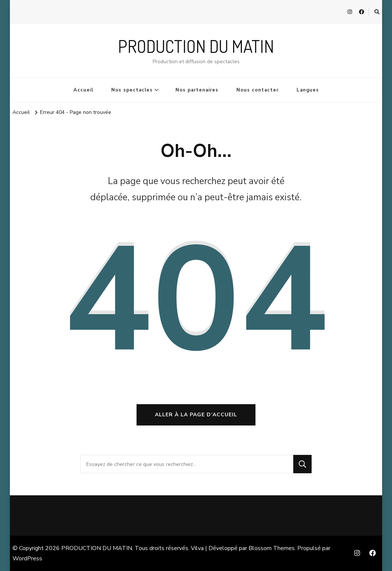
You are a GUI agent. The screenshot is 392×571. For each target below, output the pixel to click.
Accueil (83, 90)
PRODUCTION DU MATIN (196, 46)
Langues (308, 90)
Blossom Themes (272, 548)
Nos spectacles (132, 90)
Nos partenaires (197, 90)
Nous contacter (257, 90)
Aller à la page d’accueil (196, 415)
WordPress (27, 559)
